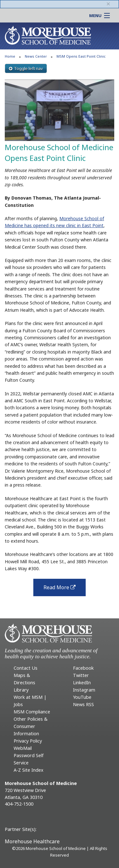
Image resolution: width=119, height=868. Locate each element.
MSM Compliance (32, 712)
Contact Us (26, 668)
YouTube (82, 697)
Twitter (81, 675)
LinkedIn (82, 683)
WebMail (23, 748)
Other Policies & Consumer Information (31, 726)
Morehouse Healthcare (32, 841)
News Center (36, 56)
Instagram (84, 690)
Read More (65, 589)
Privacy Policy (28, 741)
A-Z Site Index (29, 770)
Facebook (83, 668)
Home (10, 56)
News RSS (83, 704)
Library (21, 690)
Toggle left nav (26, 68)
